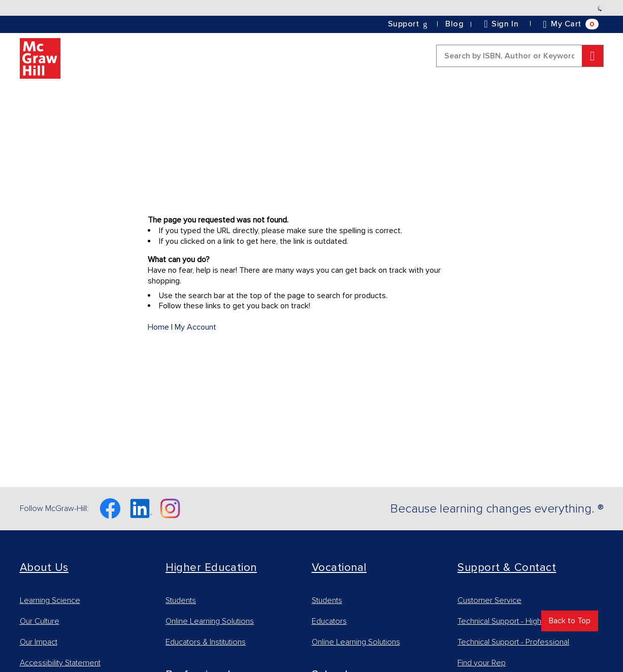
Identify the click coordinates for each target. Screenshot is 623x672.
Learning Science (50, 600)
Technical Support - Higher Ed (509, 621)
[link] (454, 24)
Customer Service (489, 600)
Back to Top (570, 621)
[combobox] (520, 56)
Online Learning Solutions (210, 621)
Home (158, 327)
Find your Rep (482, 663)
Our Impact (39, 642)
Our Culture (40, 621)
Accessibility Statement (60, 663)
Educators (329, 621)
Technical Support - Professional (513, 642)
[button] (408, 24)
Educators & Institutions (206, 642)
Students (181, 600)
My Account (195, 327)
